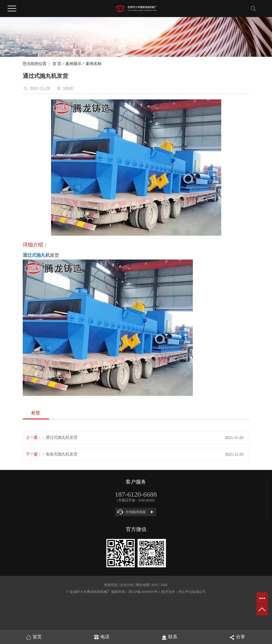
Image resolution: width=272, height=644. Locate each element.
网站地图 (143, 585)
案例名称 (94, 64)
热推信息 (111, 585)
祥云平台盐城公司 (192, 592)
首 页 (57, 64)
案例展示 (73, 64)
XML (164, 585)
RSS (155, 585)
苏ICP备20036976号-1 (145, 592)
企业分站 (127, 585)
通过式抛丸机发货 (62, 437)
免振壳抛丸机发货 (62, 454)
